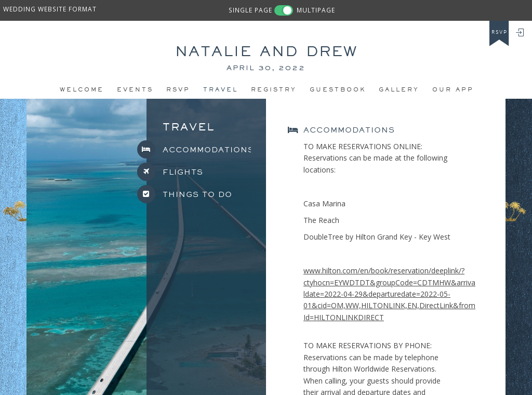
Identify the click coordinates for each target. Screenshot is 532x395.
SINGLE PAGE (250, 10)
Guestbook (338, 89)
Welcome (82, 89)
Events (135, 89)
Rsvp (178, 89)
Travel (221, 89)
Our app (453, 89)
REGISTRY (274, 89)
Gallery (399, 89)
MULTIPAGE (316, 10)
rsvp (500, 32)
